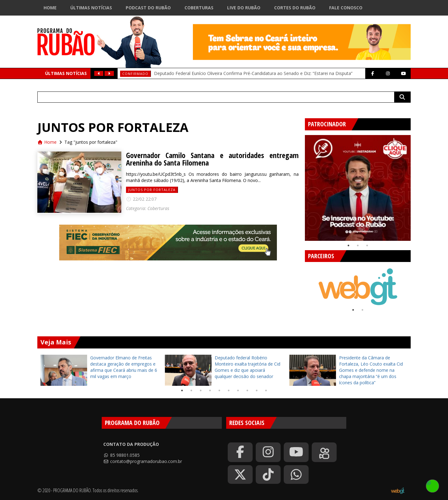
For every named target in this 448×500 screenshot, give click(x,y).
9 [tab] (257, 390)
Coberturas (199, 8)
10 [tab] (266, 390)
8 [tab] (247, 390)
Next (415, 185)
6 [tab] (229, 390)
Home (50, 8)
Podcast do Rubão (148, 8)
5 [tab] (219, 390)
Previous (300, 185)
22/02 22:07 (141, 199)
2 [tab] (358, 245)
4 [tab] (210, 390)
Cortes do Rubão (295, 8)
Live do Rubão (244, 8)
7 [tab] (238, 390)
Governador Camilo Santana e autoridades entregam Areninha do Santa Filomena (212, 159)
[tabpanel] (358, 188)
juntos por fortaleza (152, 190)
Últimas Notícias (91, 8)
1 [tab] (348, 245)
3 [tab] (367, 245)
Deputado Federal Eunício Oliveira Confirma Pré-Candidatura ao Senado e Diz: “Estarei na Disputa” (253, 73)
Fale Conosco (346, 8)
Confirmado (135, 74)
